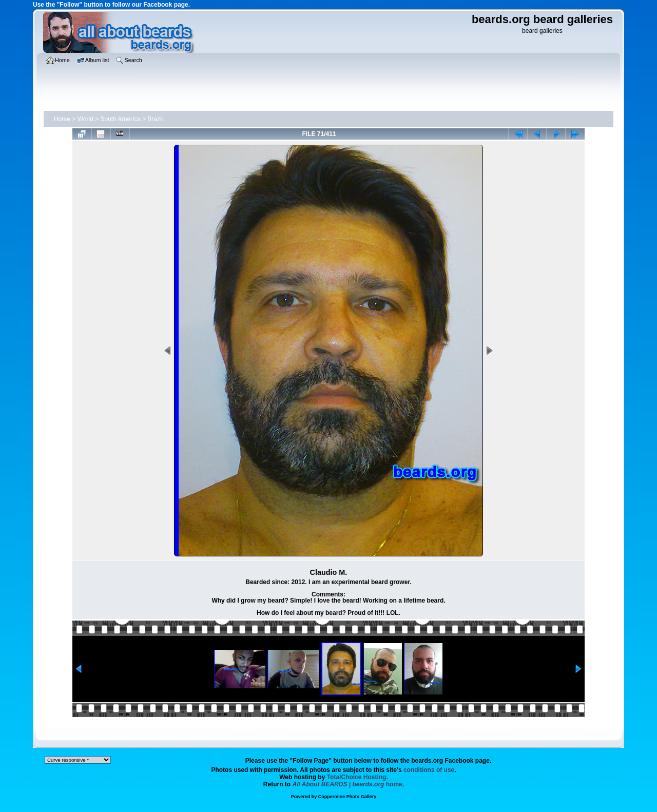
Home (62, 119)
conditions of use (429, 770)
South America (121, 119)
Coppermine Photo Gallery (347, 797)
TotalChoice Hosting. (358, 777)
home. (349, 784)
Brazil (155, 119)
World (85, 119)
